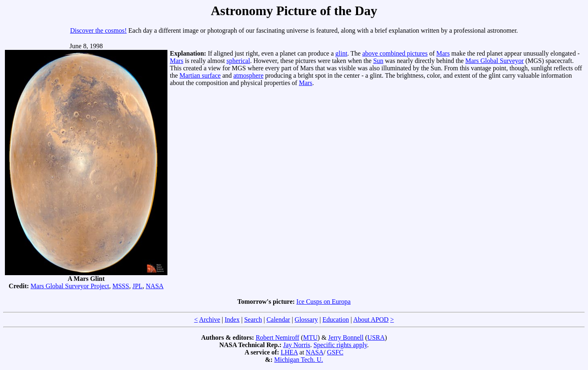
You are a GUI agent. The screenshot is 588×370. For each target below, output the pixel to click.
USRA (376, 337)
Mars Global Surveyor (495, 61)
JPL (137, 286)
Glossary (306, 320)
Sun (378, 61)
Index (232, 320)
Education (336, 320)
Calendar (278, 320)
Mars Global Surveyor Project (70, 286)
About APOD (371, 320)
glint (341, 53)
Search (253, 320)
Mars (443, 53)
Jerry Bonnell (346, 337)
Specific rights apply (340, 345)
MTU (310, 337)
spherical (238, 61)
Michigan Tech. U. (299, 360)
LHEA (290, 352)
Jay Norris (296, 345)
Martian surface (200, 75)
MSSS (121, 286)
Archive (210, 320)
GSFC (335, 352)
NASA (155, 286)
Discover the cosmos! (99, 30)
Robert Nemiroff (277, 337)
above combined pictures (395, 53)
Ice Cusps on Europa (324, 302)
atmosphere (249, 75)
